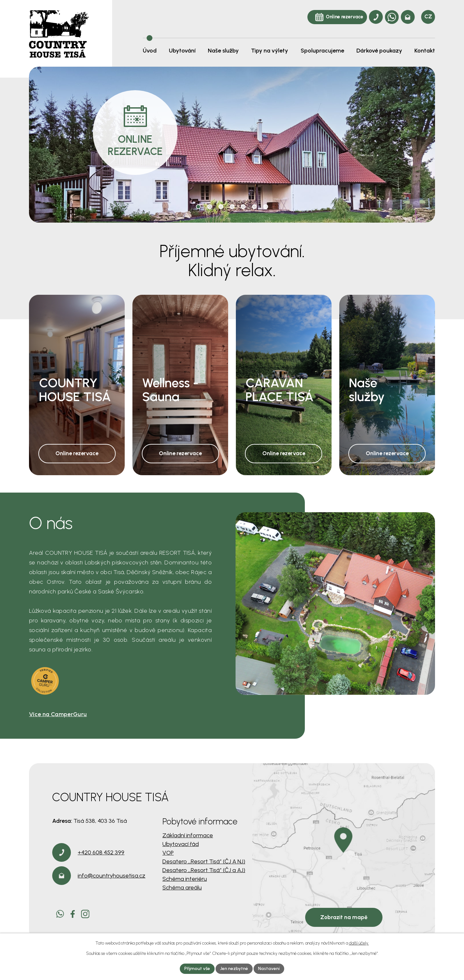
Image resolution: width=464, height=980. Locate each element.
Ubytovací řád (181, 844)
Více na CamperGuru (58, 714)
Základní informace (188, 835)
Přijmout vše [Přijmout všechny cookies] (197, 969)
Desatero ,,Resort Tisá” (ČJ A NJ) (204, 861)
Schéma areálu (182, 888)
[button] (198, 207)
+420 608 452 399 (101, 852)
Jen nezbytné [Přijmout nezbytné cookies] (234, 969)
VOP (168, 853)
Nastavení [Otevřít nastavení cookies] (269, 969)
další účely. (359, 943)
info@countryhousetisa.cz (111, 876)
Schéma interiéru (185, 879)
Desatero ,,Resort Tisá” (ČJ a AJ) (204, 870)
